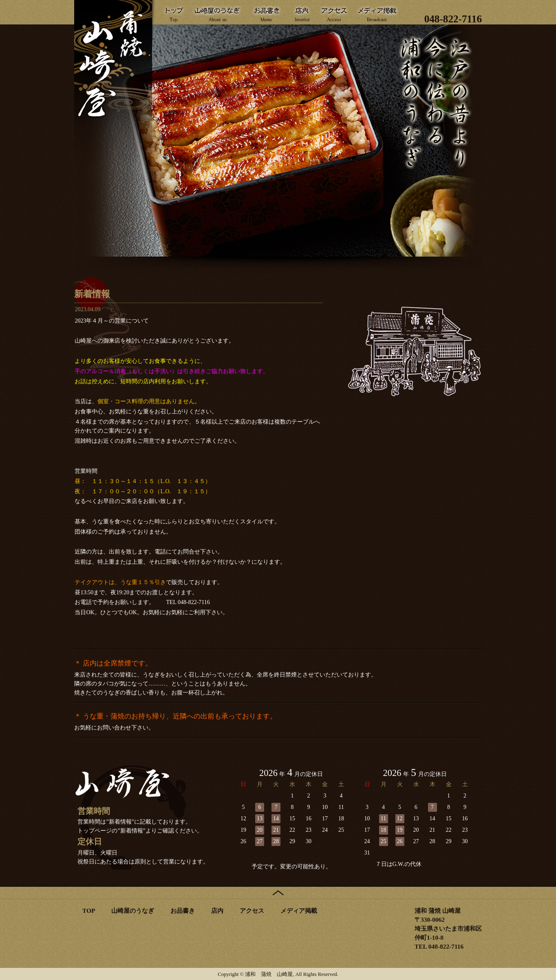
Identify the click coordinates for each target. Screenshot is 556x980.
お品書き (183, 911)
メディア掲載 (299, 911)
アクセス (252, 911)
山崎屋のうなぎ (133, 911)
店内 (217, 911)
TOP (89, 911)
